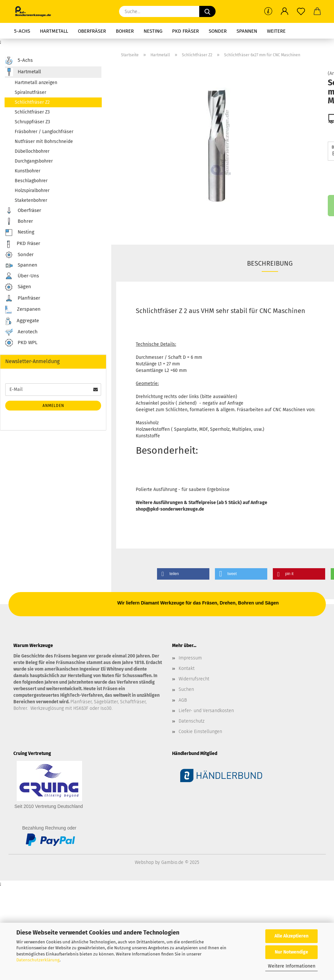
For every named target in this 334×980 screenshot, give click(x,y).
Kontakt (187, 668)
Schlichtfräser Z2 (32, 102)
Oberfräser (92, 31)
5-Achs (22, 31)
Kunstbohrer (27, 171)
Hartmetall (54, 31)
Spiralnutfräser (30, 92)
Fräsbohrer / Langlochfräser (44, 132)
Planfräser (23, 298)
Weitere (276, 31)
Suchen (186, 689)
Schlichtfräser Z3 (32, 112)
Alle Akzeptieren (291, 936)
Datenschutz (192, 721)
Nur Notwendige (291, 952)
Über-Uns (22, 276)
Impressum (190, 658)
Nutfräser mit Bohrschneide (44, 141)
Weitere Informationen (292, 966)
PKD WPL (21, 343)
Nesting (153, 31)
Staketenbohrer (31, 200)
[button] (285, 11)
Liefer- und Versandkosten (206, 711)
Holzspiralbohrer (32, 191)
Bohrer (125, 31)
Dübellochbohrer (32, 151)
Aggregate (22, 321)
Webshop (144, 862)
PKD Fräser (185, 31)
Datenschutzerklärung (38, 960)
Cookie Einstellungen (200, 732)
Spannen (247, 31)
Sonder (218, 31)
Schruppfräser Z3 (32, 122)
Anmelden (53, 406)
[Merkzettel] (301, 11)
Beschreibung (270, 263)
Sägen (18, 287)
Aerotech (21, 332)
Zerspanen (23, 310)
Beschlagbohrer (31, 181)
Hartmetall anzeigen (36, 83)
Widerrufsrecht (194, 679)
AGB (183, 700)
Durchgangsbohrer (34, 161)
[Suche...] (207, 11)
